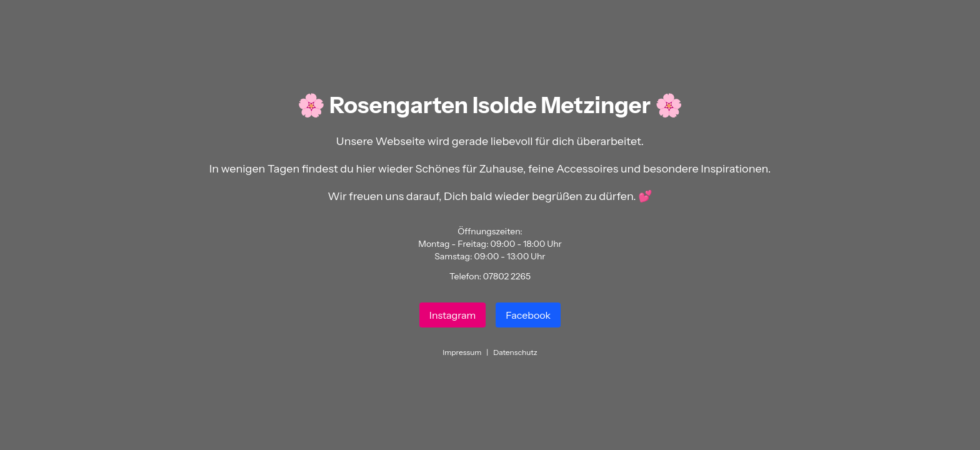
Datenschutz (515, 352)
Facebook (528, 315)
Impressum (462, 352)
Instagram (452, 315)
